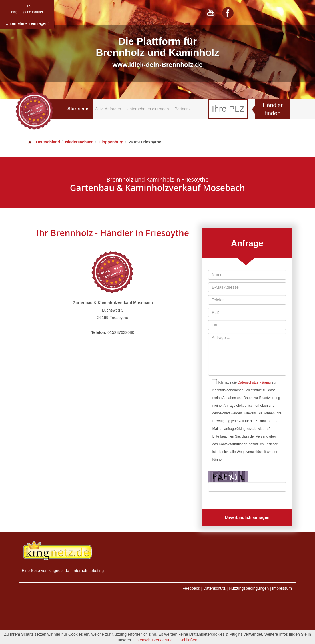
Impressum (282, 588)
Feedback (191, 588)
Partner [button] (183, 109)
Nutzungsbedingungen (249, 588)
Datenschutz (214, 588)
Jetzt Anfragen (108, 109)
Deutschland (44, 142)
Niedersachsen (79, 142)
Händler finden (273, 109)
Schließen (188, 640)
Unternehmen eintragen (148, 109)
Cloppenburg (111, 142)
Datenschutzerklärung (254, 382)
